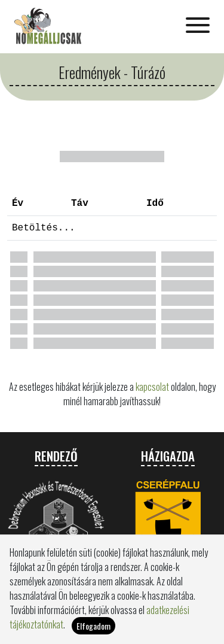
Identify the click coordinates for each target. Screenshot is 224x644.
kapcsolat (152, 387)
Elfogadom (93, 629)
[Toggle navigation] (198, 26)
